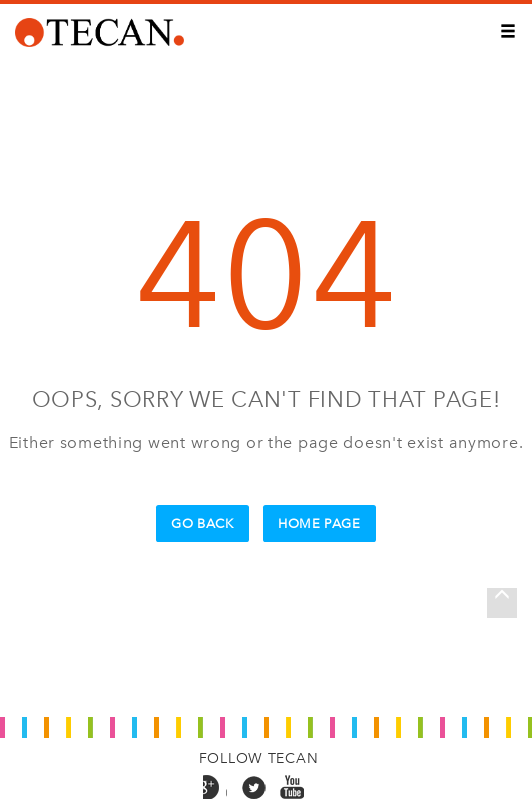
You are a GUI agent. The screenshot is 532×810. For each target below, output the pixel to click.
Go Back (202, 523)
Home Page (319, 523)
